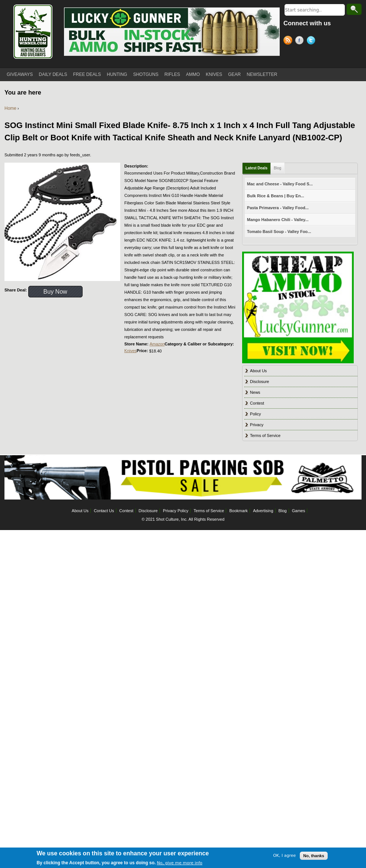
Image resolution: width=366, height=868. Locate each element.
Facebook (301, 41)
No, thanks (314, 856)
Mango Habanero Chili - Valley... (278, 220)
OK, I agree (284, 857)
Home (10, 108)
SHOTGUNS (146, 74)
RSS (289, 41)
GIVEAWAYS (20, 74)
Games (298, 511)
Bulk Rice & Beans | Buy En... (275, 196)
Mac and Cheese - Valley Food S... (280, 184)
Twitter (312, 41)
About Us (258, 371)
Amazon (157, 344)
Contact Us (104, 511)
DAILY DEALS (53, 74)
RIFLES (172, 74)
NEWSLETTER (262, 74)
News (255, 392)
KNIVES (214, 74)
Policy (255, 414)
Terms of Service (265, 435)
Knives (130, 351)
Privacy (257, 425)
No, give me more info (180, 864)
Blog (277, 168)
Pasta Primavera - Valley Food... (278, 208)
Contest (257, 403)
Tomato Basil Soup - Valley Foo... (279, 232)
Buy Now (55, 292)
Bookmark (239, 511)
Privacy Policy (176, 511)
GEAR (234, 74)
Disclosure (259, 382)
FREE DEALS (87, 74)
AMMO (193, 74)
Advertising (263, 511)
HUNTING (117, 74)
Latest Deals (256, 168)
